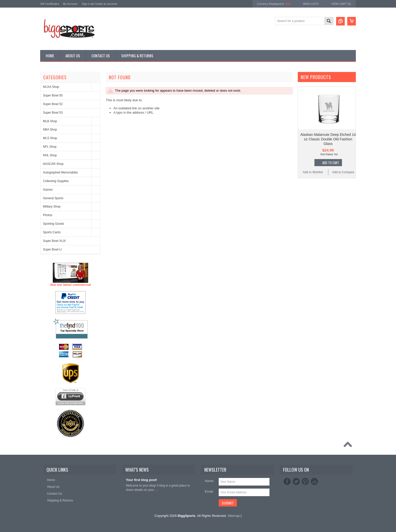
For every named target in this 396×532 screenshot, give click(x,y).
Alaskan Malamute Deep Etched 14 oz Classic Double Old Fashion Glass (328, 139)
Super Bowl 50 (53, 95)
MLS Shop (50, 138)
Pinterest (305, 482)
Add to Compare (343, 172)
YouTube (314, 482)
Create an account (106, 4)
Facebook (287, 482)
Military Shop (52, 207)
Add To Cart (331, 163)
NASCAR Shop (53, 164)
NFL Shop (50, 147)
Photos (48, 215)
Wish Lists (311, 4)
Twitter (296, 482)
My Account (70, 4)
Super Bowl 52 (53, 104)
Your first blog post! (141, 480)
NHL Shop (50, 155)
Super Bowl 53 (53, 113)
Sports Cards (52, 232)
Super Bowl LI (52, 249)
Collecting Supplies (56, 181)
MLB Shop (50, 121)
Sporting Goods (53, 224)
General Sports (53, 198)
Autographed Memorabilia (60, 172)
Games (48, 190)
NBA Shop (50, 130)
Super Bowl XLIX (54, 241)
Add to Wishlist (313, 172)
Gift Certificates (50, 4)
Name (209, 481)
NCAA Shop (51, 87)
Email (209, 491)
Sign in (86, 4)
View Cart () (341, 4)
